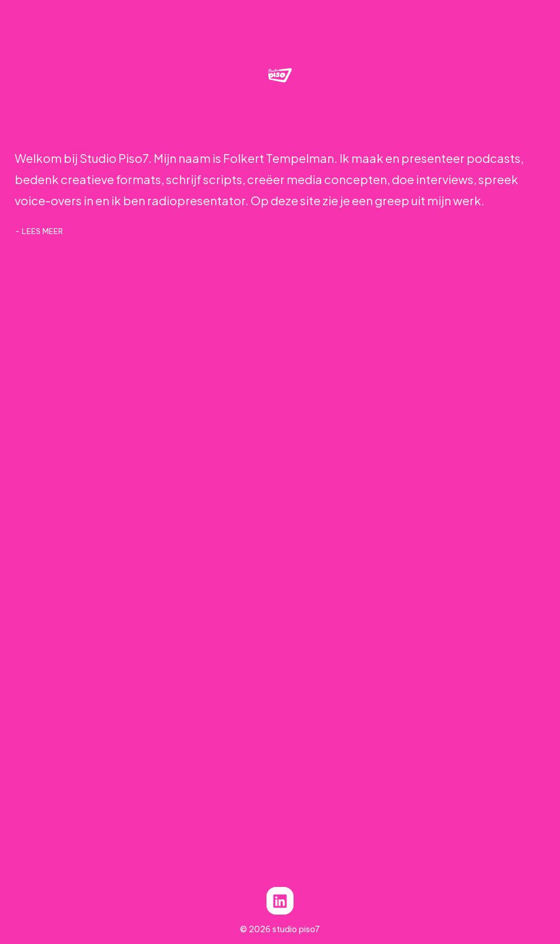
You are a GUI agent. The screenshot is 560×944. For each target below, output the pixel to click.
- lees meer (39, 231)
